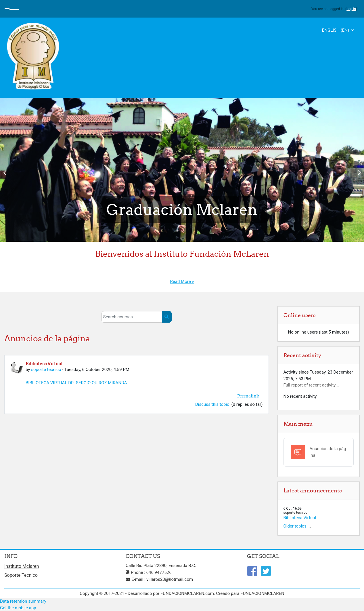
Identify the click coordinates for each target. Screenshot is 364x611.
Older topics (295, 526)
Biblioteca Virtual (300, 518)
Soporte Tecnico (21, 575)
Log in (351, 9)
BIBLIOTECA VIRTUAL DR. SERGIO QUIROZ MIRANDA (76, 383)
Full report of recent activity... (311, 385)
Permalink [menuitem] (248, 396)
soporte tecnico (46, 370)
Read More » (182, 281)
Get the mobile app (18, 608)
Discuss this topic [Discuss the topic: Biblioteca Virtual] (213, 404)
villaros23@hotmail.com (170, 579)
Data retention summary (23, 601)
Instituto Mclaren (22, 566)
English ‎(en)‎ (336, 30)
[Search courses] (132, 317)
